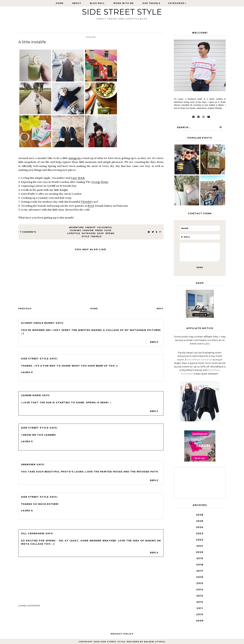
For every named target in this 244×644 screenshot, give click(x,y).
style (86, 236)
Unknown (28, 464)
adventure (76, 227)
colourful (105, 227)
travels (96, 236)
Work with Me (124, 3)
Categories (176, 3)
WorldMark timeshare (200, 360)
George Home (100, 182)
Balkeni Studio (154, 642)
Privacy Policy (122, 634)
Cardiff (90, 227)
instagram (75, 158)
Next (160, 309)
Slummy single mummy (38, 323)
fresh (99, 230)
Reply (154, 342)
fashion (88, 230)
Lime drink (78, 178)
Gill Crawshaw (33, 533)
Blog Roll (97, 3)
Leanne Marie (31, 395)
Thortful (86, 202)
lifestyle (74, 233)
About (77, 3)
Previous (25, 309)
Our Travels (151, 3)
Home (60, 3)
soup (101, 233)
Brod (91, 206)
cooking (76, 230)
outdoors (89, 233)
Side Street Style (122, 12)
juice (108, 230)
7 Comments (28, 232)
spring (110, 233)
